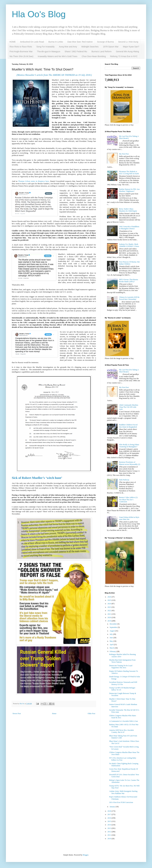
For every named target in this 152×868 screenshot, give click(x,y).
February (113, 651)
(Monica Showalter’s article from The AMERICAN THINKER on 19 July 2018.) (54, 75)
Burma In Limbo (56, 42)
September (114, 627)
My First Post (124, 154)
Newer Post (17, 714)
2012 (110, 832)
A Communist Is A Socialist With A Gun (124, 721)
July (111, 634)
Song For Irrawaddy (46, 47)
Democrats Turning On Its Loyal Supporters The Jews (121, 667)
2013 (110, 828)
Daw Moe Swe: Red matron (80, 42)
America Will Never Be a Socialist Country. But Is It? (121, 731)
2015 (110, 821)
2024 (110, 604)
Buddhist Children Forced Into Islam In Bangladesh (128, 426)
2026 (110, 597)
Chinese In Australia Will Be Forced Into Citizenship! (129, 298)
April (112, 645)
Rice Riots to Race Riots (21, 47)
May (111, 641)
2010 (110, 839)
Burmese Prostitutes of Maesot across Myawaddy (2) (130, 463)
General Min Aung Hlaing (128, 51)
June (111, 638)
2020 (110, 617)
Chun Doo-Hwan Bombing (94, 56)
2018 (110, 811)
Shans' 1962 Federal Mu (76, 51)
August (112, 631)
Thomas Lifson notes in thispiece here (34, 181)
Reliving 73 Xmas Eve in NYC (124, 56)
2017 (110, 814)
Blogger (86, 855)
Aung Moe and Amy (68, 47)
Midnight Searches (90, 47)
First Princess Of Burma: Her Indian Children (129, 263)
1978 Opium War (111, 47)
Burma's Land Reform (102, 51)
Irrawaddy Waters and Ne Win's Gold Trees (58, 56)
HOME (13, 42)
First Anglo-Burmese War (21, 51)
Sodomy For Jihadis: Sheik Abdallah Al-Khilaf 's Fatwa (129, 245)
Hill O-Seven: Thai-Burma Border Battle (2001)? (129, 281)
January (113, 807)
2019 (110, 621)
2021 (110, 614)
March (112, 648)
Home (54, 714)
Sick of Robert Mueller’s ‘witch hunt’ (37, 478)
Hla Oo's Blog (39, 14)
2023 (110, 607)
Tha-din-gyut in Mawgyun (49, 51)
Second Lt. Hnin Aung (128, 42)
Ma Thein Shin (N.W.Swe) (21, 56)
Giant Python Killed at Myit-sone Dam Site (129, 518)
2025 (110, 600)
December (113, 624)
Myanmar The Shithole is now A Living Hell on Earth (129, 173)
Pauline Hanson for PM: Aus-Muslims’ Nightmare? (130, 190)
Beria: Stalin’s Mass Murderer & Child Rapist (128, 210)
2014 (110, 825)
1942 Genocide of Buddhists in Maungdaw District (129, 228)
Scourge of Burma (105, 42)
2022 (110, 611)
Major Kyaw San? (131, 47)
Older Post (91, 714)
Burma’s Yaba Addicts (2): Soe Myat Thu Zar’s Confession (128, 500)
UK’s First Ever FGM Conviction (121, 802)
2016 (110, 818)
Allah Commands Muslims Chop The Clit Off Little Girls (129, 407)
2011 (110, 835)
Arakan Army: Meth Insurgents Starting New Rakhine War (123, 792)
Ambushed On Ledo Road (32, 42)
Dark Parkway (124, 480)
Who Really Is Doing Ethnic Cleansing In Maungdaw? (129, 446)
